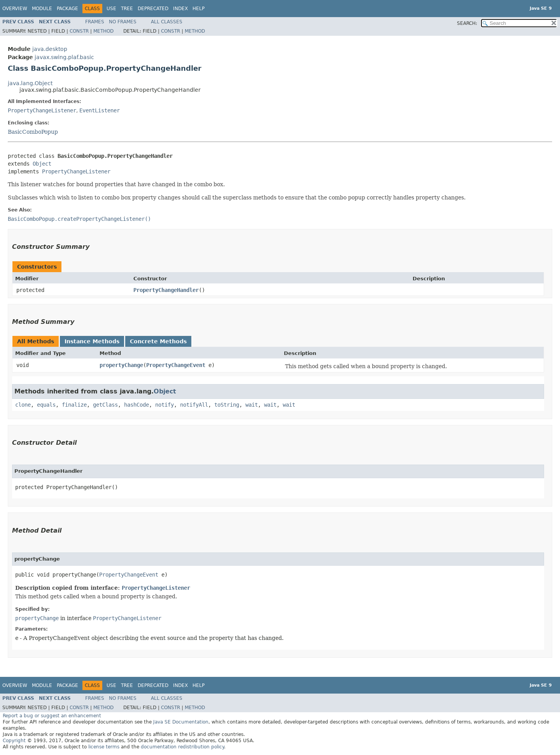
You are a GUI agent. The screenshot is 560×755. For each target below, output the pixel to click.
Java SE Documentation (181, 722)
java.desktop (50, 49)
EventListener (100, 110)
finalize (74, 405)
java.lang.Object (30, 83)
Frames (95, 22)
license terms (104, 747)
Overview (15, 9)
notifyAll (194, 405)
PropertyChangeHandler (166, 290)
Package (67, 9)
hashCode (136, 405)
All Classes (167, 22)
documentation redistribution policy (182, 747)
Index (180, 9)
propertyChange (121, 365)
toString (227, 405)
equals (46, 405)
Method (103, 31)
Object (42, 164)
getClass (105, 405)
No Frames (123, 22)
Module (42, 9)
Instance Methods (92, 341)
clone (23, 405)
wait (252, 405)
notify (164, 405)
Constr (79, 31)
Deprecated (153, 9)
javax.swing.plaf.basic (64, 57)
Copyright (14, 741)
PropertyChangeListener (42, 110)
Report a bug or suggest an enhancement (52, 716)
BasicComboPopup (33, 132)
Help (199, 9)
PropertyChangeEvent (176, 365)
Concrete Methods (158, 341)
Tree (127, 9)
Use (111, 9)
